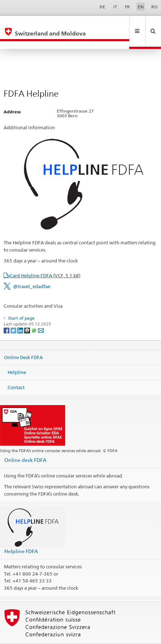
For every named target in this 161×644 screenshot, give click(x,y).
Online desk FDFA (25, 444)
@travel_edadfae (32, 271)
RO (154, 7)
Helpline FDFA (21, 536)
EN (141, 7)
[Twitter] (14, 314)
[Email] (41, 314)
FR (127, 7)
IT (115, 7)
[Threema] (28, 314)
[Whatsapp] (35, 314)
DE (102, 7)
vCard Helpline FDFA (44, 260)
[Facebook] (7, 314)
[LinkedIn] (21, 314)
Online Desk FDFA (23, 341)
